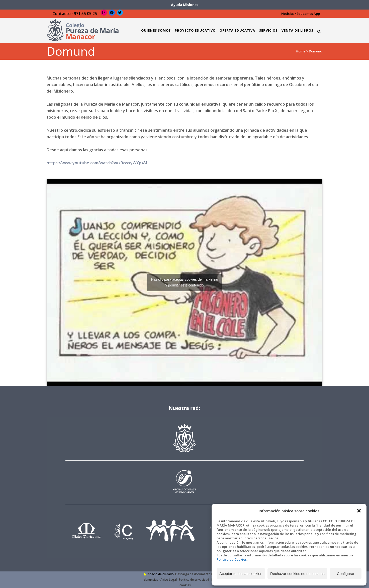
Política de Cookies (232, 559)
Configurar (346, 574)
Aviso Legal (169, 580)
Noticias (288, 14)
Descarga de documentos (194, 574)
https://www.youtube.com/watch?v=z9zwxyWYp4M (97, 163)
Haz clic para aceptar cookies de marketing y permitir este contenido (184, 282)
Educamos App (308, 14)
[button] (359, 511)
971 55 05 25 (85, 14)
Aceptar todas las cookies (241, 574)
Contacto (62, 14)
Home (301, 51)
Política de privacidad (194, 580)
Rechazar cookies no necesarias (297, 574)
